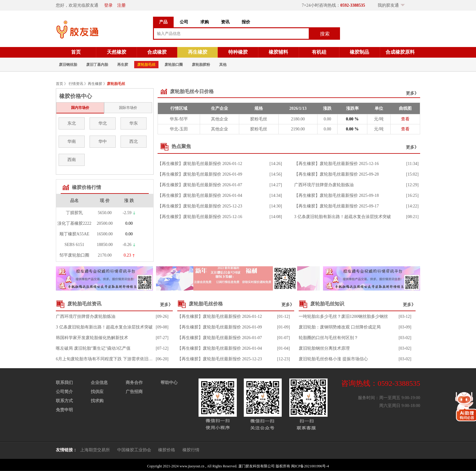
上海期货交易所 (95, 450)
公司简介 (64, 392)
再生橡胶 (198, 52)
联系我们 (64, 383)
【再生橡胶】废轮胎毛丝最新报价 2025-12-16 (200, 217)
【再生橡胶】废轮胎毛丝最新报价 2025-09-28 (337, 174)
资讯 (225, 22)
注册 (121, 5)
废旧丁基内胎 (97, 65)
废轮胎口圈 (174, 65)
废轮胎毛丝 (146, 65)
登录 (108, 5)
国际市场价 (128, 108)
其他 (223, 65)
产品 (163, 22)
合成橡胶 (157, 52)
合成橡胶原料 (400, 52)
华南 (72, 141)
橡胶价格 (167, 450)
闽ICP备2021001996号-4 (310, 466)
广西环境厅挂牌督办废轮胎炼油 (324, 185)
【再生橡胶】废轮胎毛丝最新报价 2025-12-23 (200, 206)
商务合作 (134, 383)
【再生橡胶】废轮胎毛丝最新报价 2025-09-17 (337, 206)
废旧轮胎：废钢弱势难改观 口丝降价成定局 (340, 327)
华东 (134, 123)
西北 (134, 141)
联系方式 (64, 401)
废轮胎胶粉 (201, 65)
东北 (72, 123)
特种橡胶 (238, 52)
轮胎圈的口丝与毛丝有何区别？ (328, 338)
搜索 (325, 34)
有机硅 (319, 52)
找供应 (97, 392)
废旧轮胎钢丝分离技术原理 (324, 348)
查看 (405, 119)
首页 (76, 52)
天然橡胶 (117, 52)
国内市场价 (80, 108)
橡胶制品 (359, 52)
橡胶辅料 (278, 52)
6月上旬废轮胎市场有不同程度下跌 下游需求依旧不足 (106, 359)
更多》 (412, 93)
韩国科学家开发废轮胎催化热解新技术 (92, 338)
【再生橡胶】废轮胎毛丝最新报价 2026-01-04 (200, 195)
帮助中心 (169, 383)
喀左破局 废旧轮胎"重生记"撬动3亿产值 (93, 348)
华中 (103, 141)
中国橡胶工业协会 (134, 450)
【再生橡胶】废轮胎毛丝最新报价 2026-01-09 (200, 174)
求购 (205, 22)
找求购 (97, 401)
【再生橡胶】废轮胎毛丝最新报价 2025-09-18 (337, 195)
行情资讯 (76, 84)
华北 (103, 123)
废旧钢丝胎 (68, 65)
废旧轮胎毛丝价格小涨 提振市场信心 (333, 359)
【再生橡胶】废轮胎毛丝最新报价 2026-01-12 (200, 164)
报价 (246, 22)
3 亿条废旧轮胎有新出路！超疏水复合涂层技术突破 (343, 217)
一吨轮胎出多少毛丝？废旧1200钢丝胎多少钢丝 (343, 316)
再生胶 (123, 65)
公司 (184, 22)
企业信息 (99, 383)
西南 (72, 160)
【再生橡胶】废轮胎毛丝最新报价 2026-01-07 (200, 185)
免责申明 (64, 410)
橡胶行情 (191, 450)
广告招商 (134, 392)
